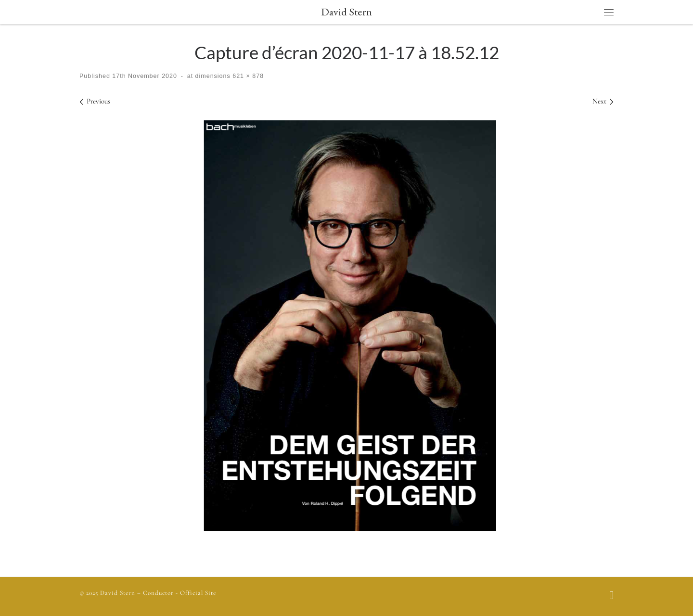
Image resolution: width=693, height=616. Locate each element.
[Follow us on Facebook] (611, 596)
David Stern (118, 593)
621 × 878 (247, 76)
